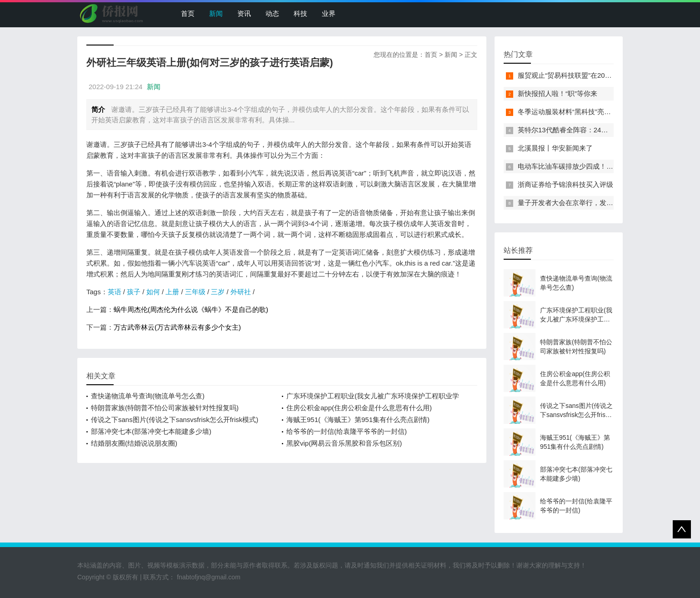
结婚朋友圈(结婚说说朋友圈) (134, 443)
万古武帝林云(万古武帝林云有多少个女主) (177, 327)
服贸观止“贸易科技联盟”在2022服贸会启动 (582, 75)
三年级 (195, 292)
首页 (188, 13)
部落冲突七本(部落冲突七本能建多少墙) (151, 431)
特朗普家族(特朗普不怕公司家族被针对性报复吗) (165, 408)
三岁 (218, 292)
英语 (115, 292)
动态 (272, 13)
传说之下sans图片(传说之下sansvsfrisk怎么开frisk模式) (175, 420)
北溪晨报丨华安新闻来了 (555, 148)
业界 (329, 13)
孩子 (134, 292)
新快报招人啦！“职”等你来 (557, 93)
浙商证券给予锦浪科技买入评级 (565, 184)
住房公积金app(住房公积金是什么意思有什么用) (359, 408)
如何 (153, 292)
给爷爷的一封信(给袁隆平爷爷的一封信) (347, 431)
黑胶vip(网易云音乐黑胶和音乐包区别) (344, 443)
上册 (172, 292)
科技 (300, 13)
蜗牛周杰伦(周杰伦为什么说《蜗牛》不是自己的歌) (191, 309)
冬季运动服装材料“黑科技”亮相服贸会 (575, 112)
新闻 (216, 13)
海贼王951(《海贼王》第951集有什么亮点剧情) (358, 420)
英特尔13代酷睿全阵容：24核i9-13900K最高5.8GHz (597, 130)
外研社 (241, 292)
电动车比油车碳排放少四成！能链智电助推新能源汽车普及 (606, 166)
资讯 (244, 13)
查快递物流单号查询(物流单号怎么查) (148, 396)
